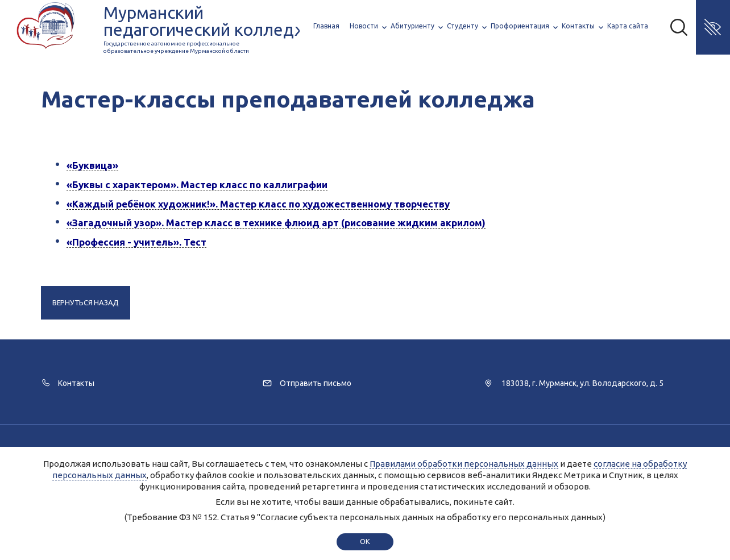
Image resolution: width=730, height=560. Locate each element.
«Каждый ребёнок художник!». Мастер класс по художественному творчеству (258, 204)
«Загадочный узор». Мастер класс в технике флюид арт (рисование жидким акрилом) (276, 223)
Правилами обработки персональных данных (464, 464)
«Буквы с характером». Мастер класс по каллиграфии (197, 184)
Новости (364, 26)
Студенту (463, 26)
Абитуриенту (412, 26)
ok (365, 541)
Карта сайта (628, 26)
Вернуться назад (86, 302)
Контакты (578, 26)
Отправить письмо (316, 383)
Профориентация (520, 26)
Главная (326, 26)
